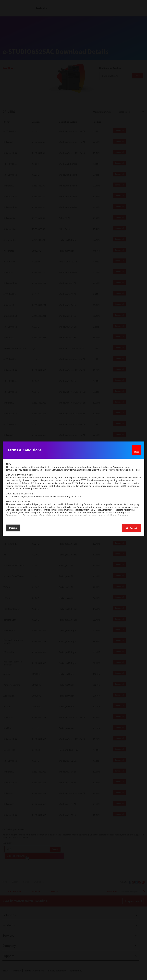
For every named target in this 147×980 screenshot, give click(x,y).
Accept (131, 528)
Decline (13, 528)
